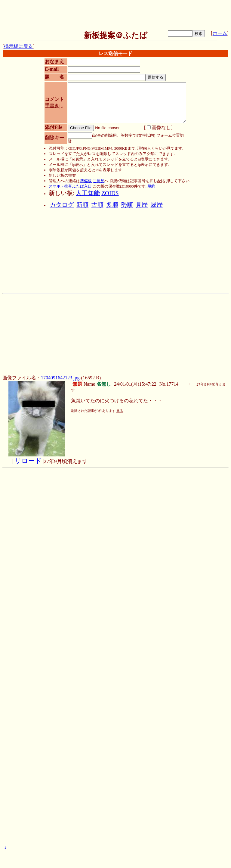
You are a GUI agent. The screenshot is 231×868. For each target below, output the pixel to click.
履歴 (157, 205)
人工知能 (88, 193)
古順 (97, 205)
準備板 (86, 181)
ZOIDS (110, 193)
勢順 (127, 205)
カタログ (62, 205)
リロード (28, 461)
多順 (112, 205)
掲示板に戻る (18, 46)
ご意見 (99, 181)
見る (120, 411)
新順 (82, 205)
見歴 (142, 205)
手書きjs (54, 106)
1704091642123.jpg (60, 378)
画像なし (159, 128)
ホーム (220, 33)
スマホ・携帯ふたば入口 (70, 186)
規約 (151, 186)
